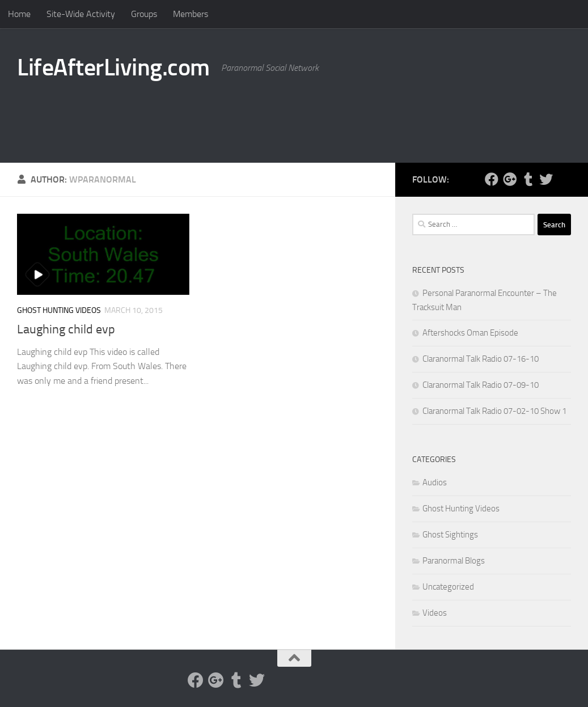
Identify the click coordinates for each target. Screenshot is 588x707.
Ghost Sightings (450, 535)
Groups (144, 14)
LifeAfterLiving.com (113, 67)
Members (191, 14)
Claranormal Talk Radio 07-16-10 (481, 359)
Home (19, 14)
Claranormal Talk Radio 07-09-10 (481, 385)
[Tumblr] (528, 179)
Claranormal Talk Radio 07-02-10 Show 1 (494, 411)
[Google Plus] (510, 179)
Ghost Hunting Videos (59, 310)
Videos (435, 613)
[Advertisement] (365, 116)
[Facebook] (492, 179)
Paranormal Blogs (454, 561)
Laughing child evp (66, 329)
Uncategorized (448, 587)
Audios (435, 482)
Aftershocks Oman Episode (470, 333)
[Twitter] (546, 179)
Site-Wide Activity (81, 14)
